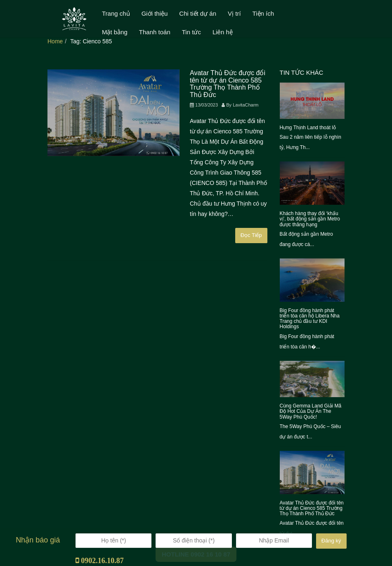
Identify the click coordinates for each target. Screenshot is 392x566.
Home (55, 41)
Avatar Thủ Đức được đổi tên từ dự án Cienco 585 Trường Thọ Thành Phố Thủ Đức (228, 84)
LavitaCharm (246, 105)
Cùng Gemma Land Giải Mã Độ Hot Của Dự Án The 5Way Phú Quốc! (311, 411)
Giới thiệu (155, 13)
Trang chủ (116, 13)
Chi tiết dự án (198, 13)
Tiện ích (263, 13)
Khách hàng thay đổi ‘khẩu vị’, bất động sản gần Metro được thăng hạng (310, 219)
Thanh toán (155, 32)
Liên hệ (223, 32)
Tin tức (191, 32)
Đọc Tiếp (251, 235)
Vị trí (234, 13)
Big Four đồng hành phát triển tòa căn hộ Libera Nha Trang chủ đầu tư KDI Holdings (310, 319)
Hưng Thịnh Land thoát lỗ (308, 128)
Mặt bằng (115, 32)
